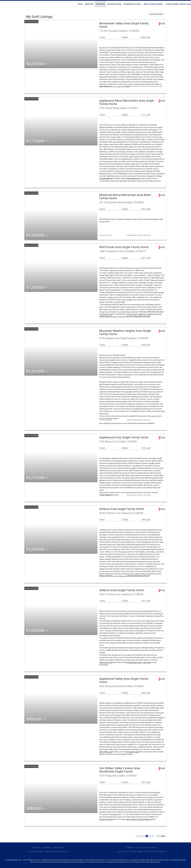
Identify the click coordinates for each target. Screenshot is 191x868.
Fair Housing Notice (156, 852)
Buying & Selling (114, 4)
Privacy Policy (150, 848)
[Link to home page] (3, 4)
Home (80, 4)
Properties (100, 4)
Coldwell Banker (41, 848)
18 (158, 836)
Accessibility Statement (131, 852)
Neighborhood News (132, 4)
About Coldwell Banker (153, 4)
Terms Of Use (133, 848)
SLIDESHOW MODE (156, 14)
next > (163, 836)
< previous (140, 836)
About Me (89, 4)
